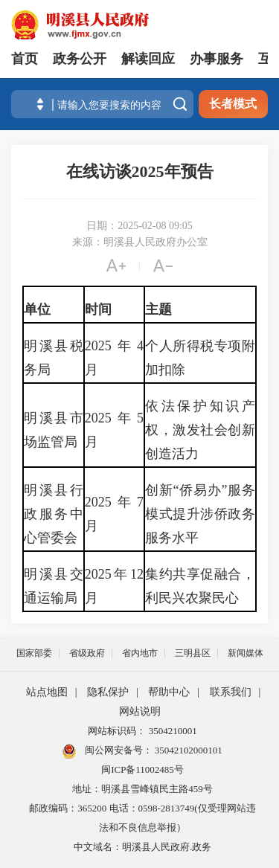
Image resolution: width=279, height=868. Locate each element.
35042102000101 (187, 750)
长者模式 (233, 104)
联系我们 (231, 692)
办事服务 (217, 59)
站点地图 (47, 692)
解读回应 (148, 59)
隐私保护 (108, 692)
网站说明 (140, 711)
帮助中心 (169, 692)
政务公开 (80, 59)
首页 (25, 59)
